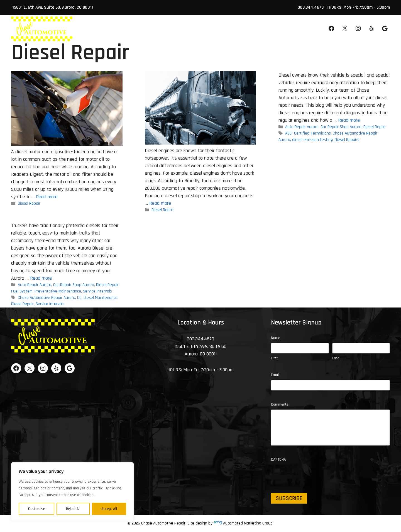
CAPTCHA (278, 460)
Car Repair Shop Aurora (341, 127)
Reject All (73, 509)
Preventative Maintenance (58, 291)
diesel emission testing (312, 140)
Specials (211, 29)
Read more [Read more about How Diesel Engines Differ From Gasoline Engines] (47, 197)
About (142, 35)
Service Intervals (97, 291)
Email (275, 375)
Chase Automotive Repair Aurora (47, 298)
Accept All (109, 509)
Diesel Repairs (347, 140)
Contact (243, 29)
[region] (72, 492)
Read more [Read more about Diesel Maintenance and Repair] (41, 278)
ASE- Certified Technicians (308, 134)
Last (336, 358)
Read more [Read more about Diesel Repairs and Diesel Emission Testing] (349, 120)
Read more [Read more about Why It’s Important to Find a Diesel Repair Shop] (160, 203)
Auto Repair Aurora (302, 127)
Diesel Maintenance (101, 298)
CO (79, 298)
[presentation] (313, 475)
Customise (37, 509)
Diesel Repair (29, 203)
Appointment (279, 29)
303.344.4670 (311, 7)
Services (179, 35)
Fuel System (22, 291)
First (274, 358)
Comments (280, 404)
